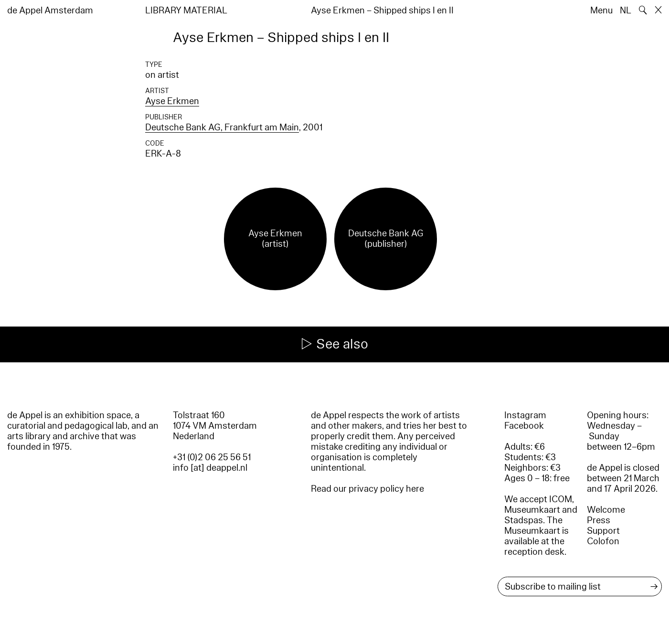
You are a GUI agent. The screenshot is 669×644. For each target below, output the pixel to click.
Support (603, 531)
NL (626, 11)
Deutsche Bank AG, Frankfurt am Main (222, 127)
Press (599, 520)
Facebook (524, 426)
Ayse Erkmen (172, 101)
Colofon (603, 541)
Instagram (525, 415)
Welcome (606, 510)
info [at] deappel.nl (210, 468)
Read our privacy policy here (367, 489)
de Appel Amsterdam (50, 11)
